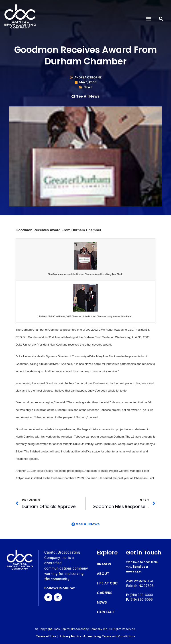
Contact (106, 612)
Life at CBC (107, 583)
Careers (105, 593)
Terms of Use (46, 636)
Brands (104, 564)
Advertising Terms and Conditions (109, 636)
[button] (149, 19)
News (88, 87)
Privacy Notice (71, 636)
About (103, 574)
